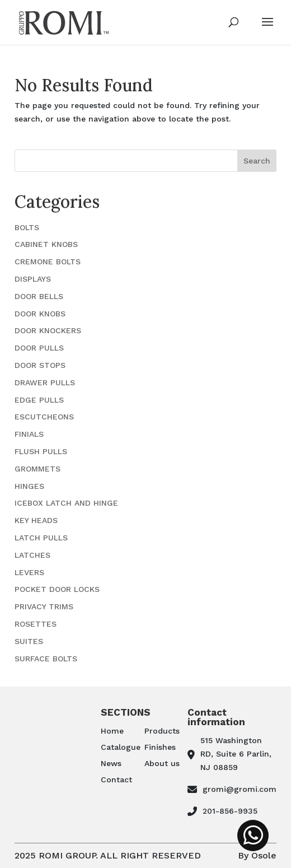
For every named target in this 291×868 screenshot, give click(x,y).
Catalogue (121, 747)
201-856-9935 (230, 811)
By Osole (257, 855)
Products (162, 731)
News (111, 763)
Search (257, 161)
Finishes (160, 747)
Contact (116, 780)
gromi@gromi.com (240, 789)
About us (162, 763)
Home (112, 731)
